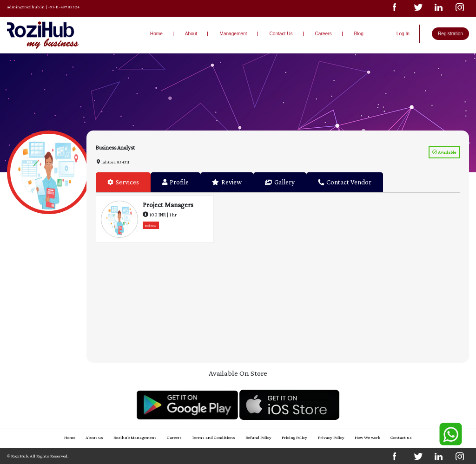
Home (156, 34)
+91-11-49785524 (64, 7)
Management (233, 34)
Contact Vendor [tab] (345, 182)
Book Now (151, 225)
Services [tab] (123, 182)
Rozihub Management (135, 437)
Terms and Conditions (214, 437)
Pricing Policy (294, 437)
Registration (450, 34)
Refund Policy (258, 437)
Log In (403, 34)
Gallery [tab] (280, 182)
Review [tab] (227, 182)
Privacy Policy (331, 437)
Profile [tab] (175, 182)
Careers (324, 34)
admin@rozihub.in (26, 7)
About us (94, 437)
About (191, 34)
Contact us (401, 437)
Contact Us (281, 34)
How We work (367, 437)
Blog (359, 34)
